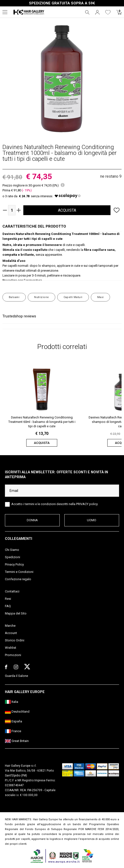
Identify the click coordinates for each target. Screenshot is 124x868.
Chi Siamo (12, 550)
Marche (10, 626)
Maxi (101, 297)
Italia (12, 702)
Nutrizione (41, 297)
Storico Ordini (15, 640)
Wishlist (11, 648)
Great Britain (17, 741)
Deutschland (17, 712)
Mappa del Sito (16, 613)
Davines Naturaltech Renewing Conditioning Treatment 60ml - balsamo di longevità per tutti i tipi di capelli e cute (42, 422)
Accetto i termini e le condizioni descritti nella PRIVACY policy (55, 504)
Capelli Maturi (73, 297)
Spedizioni (13, 557)
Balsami (14, 297)
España (14, 721)
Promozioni (13, 655)
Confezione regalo (18, 579)
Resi (8, 599)
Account (11, 633)
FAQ (8, 606)
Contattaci (12, 591)
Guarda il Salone (16, 676)
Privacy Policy (14, 564)
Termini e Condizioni (19, 572)
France (13, 731)
